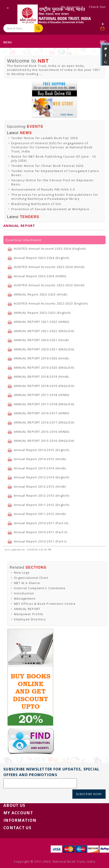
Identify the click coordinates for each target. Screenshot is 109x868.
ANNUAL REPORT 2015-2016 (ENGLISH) (41, 441)
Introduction (24, 593)
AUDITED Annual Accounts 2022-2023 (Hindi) (46, 285)
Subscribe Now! (89, 794)
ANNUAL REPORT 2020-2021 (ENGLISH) (41, 349)
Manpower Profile (29, 614)
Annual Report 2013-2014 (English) (38, 477)
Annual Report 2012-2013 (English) (38, 496)
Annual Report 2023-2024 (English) (38, 258)
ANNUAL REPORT (27, 609)
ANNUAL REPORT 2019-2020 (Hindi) (38, 358)
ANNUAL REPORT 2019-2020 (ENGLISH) (41, 368)
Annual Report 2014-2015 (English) (38, 450)
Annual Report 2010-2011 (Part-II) (37, 532)
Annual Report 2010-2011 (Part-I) (37, 541)
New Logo (22, 572)
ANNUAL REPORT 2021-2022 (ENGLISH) (41, 331)
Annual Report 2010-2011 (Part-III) (38, 523)
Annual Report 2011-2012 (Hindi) (37, 514)
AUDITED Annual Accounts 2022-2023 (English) (48, 303)
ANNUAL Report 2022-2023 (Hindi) (37, 294)
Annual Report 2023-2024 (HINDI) (37, 276)
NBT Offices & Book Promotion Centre (45, 604)
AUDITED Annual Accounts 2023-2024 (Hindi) (46, 267)
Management (25, 598)
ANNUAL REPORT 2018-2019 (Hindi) (38, 377)
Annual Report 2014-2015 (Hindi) (37, 459)
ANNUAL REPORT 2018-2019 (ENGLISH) (41, 386)
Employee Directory (30, 619)
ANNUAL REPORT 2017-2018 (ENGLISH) (41, 404)
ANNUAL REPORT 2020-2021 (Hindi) (38, 340)
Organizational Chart (31, 578)
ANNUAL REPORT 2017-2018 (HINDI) (38, 395)
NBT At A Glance (27, 583)
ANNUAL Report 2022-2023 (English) (39, 313)
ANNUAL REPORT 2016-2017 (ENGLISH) (41, 422)
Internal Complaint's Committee (40, 588)
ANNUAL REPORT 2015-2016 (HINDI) (38, 432)
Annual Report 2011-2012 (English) (38, 505)
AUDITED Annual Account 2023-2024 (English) (47, 249)
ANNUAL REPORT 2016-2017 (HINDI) (38, 413)
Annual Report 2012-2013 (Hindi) (37, 486)
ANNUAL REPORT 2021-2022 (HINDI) (38, 322)
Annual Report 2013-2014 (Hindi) (37, 468)
